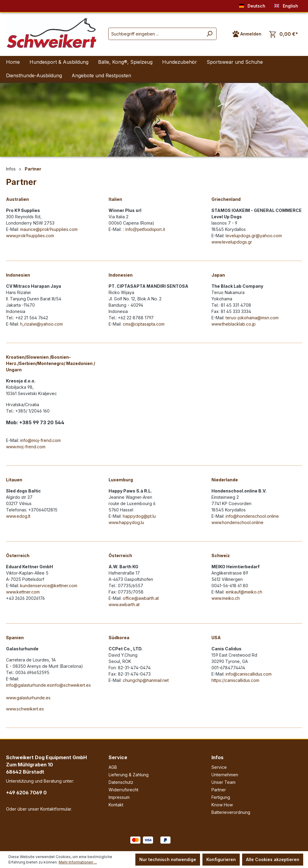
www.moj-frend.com (26, 447)
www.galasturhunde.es (28, 698)
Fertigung (221, 797)
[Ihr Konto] (247, 34)
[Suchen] (209, 34)
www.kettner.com (23, 592)
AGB (113, 767)
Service (118, 757)
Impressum (119, 797)
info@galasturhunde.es (29, 685)
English (286, 5)
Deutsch (252, 5)
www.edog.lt (18, 516)
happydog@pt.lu (139, 516)
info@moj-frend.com (40, 440)
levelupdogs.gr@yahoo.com (254, 236)
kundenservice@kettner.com (49, 586)
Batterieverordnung (231, 812)
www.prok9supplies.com (30, 236)
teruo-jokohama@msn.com (252, 318)
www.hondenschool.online (237, 522)
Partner (219, 790)
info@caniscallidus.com (249, 674)
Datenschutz (121, 782)
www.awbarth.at (124, 604)
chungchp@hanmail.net (146, 680)
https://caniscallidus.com (235, 680)
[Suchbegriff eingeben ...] (156, 34)
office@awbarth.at (141, 598)
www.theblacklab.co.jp (234, 324)
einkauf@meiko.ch (244, 592)
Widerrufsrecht (123, 790)
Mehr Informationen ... (78, 862)
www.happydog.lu (126, 522)
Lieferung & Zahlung (129, 775)
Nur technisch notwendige (168, 859)
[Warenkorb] (284, 34)
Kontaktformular (56, 809)
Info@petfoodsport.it (145, 229)
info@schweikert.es (71, 685)
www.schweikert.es (25, 709)
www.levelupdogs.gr (232, 242)
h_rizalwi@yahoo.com (42, 324)
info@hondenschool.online (252, 516)
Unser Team (223, 782)
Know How (222, 805)
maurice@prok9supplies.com (49, 229)
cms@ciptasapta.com (144, 324)
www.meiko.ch (226, 598)
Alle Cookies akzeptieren (273, 859)
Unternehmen (225, 775)
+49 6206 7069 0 (26, 793)
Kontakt (116, 805)
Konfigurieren (221, 859)
